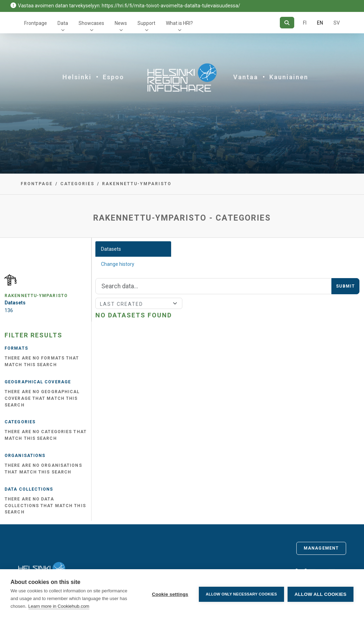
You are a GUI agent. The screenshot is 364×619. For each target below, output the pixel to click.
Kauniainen (289, 77)
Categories (77, 184)
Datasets (111, 249)
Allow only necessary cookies (241, 594)
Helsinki (77, 77)
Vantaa (246, 77)
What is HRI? (179, 23)
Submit (345, 286)
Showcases (91, 23)
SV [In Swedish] (337, 23)
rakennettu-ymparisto (137, 184)
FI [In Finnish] (305, 23)
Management (321, 548)
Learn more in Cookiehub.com (59, 606)
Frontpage (36, 23)
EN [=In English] (320, 23)
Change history (118, 264)
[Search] (287, 23)
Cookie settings (170, 594)
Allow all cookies (321, 594)
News (121, 23)
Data (63, 23)
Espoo (113, 77)
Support (146, 23)
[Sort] (139, 303)
